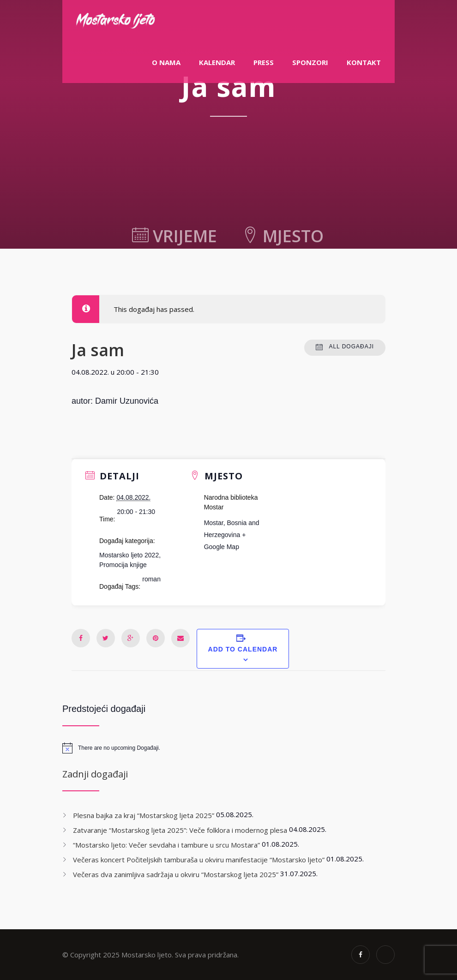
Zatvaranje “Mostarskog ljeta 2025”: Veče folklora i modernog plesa (180, 830)
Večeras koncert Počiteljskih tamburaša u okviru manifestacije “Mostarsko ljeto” (199, 860)
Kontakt (364, 62)
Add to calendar (243, 649)
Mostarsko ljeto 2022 (129, 555)
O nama (166, 62)
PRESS (264, 62)
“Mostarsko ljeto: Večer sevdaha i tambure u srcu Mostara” (166, 845)
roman (151, 579)
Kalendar (217, 62)
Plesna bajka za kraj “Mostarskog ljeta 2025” (144, 815)
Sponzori (310, 62)
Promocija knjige (123, 565)
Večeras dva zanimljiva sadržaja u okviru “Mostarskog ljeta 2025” (176, 874)
